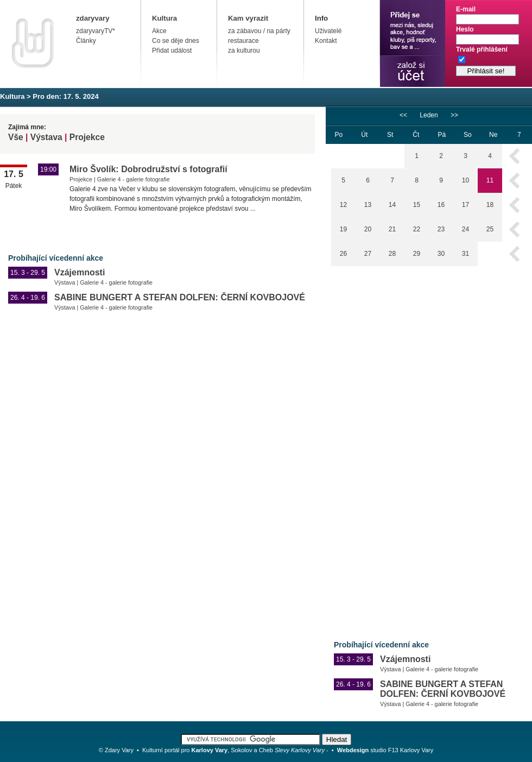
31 (465, 254)
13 (368, 205)
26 (343, 254)
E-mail (466, 9)
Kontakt (326, 41)
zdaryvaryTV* (96, 31)
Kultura (164, 18)
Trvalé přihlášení (482, 49)
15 (417, 205)
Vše (16, 137)
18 (490, 205)
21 (392, 229)
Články (86, 41)
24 (465, 229)
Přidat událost (172, 51)
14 (392, 205)
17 (465, 205)
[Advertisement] (371, 445)
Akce (159, 31)
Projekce (87, 137)
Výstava (46, 137)
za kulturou (244, 51)
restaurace (243, 41)
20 (368, 229)
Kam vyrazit (248, 18)
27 (368, 254)
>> (454, 115)
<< (403, 115)
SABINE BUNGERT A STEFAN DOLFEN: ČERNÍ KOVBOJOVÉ (180, 297)
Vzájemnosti (80, 272)
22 (417, 229)
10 (465, 180)
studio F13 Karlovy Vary (385, 750)
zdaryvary (93, 18)
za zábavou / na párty (259, 31)
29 (417, 254)
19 (343, 229)
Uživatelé (328, 31)
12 (343, 205)
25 (490, 229)
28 (392, 254)
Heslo (465, 29)
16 (441, 205)
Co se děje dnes (176, 41)
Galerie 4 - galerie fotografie (134, 179)
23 (441, 229)
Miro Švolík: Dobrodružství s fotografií (148, 169)
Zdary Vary (119, 750)
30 (441, 254)
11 (490, 180)
